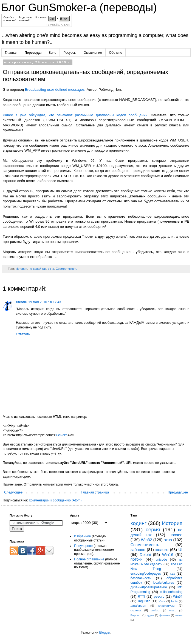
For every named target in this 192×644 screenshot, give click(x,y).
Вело (52, 53)
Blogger (105, 632)
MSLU (173, 610)
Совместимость (67, 269)
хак (173, 574)
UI (180, 550)
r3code (21, 302)
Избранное (82, 536)
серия (153, 530)
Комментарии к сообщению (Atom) (55, 500)
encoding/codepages (146, 574)
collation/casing (171, 592)
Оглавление (93, 53)
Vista (162, 601)
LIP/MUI (156, 610)
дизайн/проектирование (149, 587)
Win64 (178, 597)
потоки (137, 559)
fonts (174, 601)
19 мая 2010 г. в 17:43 (45, 302)
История (21, 269)
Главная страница (95, 492)
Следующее (13, 492)
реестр (159, 597)
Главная (11, 53)
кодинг (139, 523)
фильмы (164, 615)
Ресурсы (70, 53)
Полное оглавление (89, 559)
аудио (150, 615)
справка (136, 610)
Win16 (168, 555)
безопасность (141, 578)
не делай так (38, 269)
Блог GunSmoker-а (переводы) (79, 7)
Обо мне (116, 53)
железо (162, 550)
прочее (176, 535)
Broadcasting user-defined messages (55, 90)
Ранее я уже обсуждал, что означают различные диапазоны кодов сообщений (75, 115)
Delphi (145, 555)
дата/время (138, 606)
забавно (138, 550)
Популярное (83, 546)
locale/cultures (164, 583)
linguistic (144, 601)
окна (51, 269)
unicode (161, 560)
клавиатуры (166, 606)
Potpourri (136, 615)
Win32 (147, 540)
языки (179, 615)
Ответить (23, 334)
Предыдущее (178, 492)
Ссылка (62, 435)
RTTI (141, 597)
